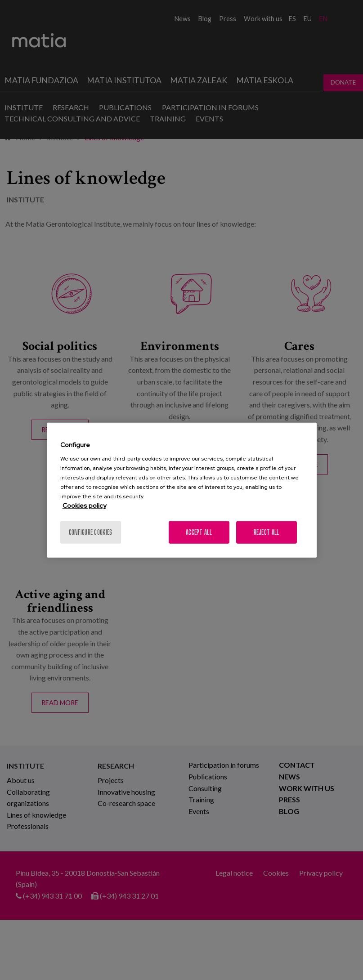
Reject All (267, 532)
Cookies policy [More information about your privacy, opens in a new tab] (84, 506)
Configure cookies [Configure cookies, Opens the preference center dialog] (91, 532)
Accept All (199, 532)
